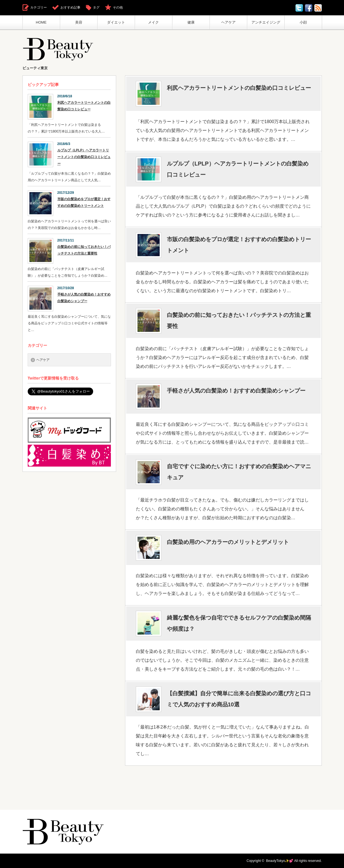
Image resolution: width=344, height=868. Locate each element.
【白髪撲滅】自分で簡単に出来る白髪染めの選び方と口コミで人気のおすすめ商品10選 (239, 699)
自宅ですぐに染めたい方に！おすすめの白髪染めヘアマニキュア (239, 472)
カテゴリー (39, 7)
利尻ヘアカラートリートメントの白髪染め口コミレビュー (239, 88)
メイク (153, 22)
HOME (41, 22)
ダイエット (116, 22)
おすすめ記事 (70, 7)
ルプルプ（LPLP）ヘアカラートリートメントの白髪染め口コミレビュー (238, 169)
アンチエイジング (266, 22)
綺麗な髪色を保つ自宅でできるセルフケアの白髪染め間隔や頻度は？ (239, 623)
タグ (96, 7)
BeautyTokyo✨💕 (280, 861)
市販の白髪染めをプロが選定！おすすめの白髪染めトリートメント (239, 245)
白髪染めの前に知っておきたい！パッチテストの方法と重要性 (239, 320)
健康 (191, 22)
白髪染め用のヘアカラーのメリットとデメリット (228, 542)
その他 (118, 7)
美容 (79, 22)
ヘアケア (228, 22)
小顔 (303, 22)
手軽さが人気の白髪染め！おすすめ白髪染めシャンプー (236, 391)
